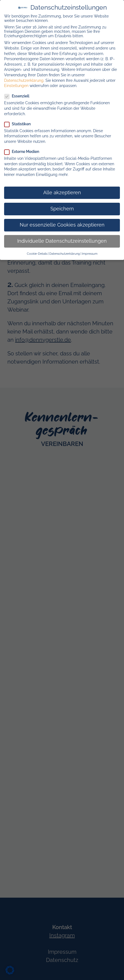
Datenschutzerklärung (24, 80)
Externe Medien (24, 152)
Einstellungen (16, 86)
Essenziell (19, 96)
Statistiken (20, 124)
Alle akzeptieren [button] (62, 193)
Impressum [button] (90, 254)
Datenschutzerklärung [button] (65, 254)
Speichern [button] (62, 209)
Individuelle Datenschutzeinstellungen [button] (62, 241)
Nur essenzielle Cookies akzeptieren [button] (62, 225)
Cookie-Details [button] (37, 254)
